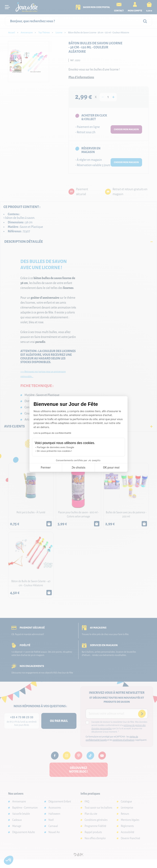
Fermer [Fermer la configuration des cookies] (46, 468)
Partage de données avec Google (56, 447)
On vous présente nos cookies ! (54, 451)
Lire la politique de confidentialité (52, 433)
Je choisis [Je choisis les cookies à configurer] (78, 468)
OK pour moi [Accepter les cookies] (111, 468)
